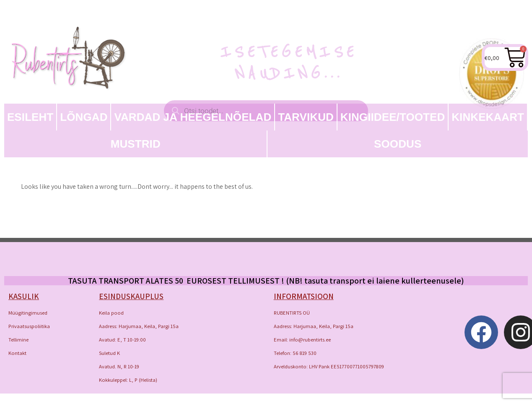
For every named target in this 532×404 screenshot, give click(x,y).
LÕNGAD (84, 117)
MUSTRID (136, 144)
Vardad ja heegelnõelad (193, 117)
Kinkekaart (488, 117)
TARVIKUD (306, 117)
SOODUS (398, 144)
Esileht (30, 117)
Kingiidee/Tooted (393, 117)
